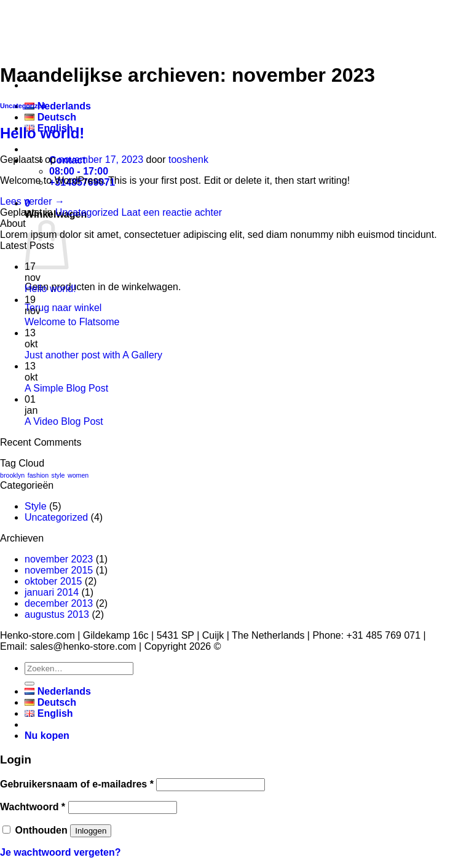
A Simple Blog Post (66, 388)
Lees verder (32, 201)
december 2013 (59, 603)
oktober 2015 (53, 581)
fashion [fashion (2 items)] (38, 475)
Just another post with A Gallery (93, 355)
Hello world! (42, 133)
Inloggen (91, 831)
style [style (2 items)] (58, 475)
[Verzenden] (30, 684)
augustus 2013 (57, 614)
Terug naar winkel (63, 308)
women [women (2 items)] (78, 475)
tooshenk (188, 160)
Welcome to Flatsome (72, 322)
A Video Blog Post (64, 421)
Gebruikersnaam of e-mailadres (77, 784)
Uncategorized (23, 106)
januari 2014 (52, 592)
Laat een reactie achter (171, 212)
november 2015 (59, 570)
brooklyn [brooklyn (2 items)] (12, 475)
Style (36, 506)
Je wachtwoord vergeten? (61, 852)
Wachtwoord (33, 807)
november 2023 (59, 559)
